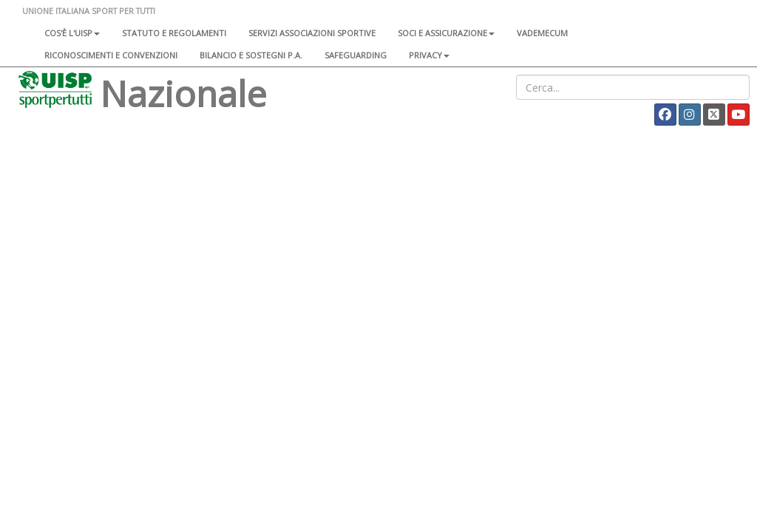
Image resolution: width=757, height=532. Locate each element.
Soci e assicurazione (446, 33)
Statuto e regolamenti (174, 33)
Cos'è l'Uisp (72, 33)
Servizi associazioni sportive (312, 33)
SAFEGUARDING (356, 55)
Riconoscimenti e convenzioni (111, 55)
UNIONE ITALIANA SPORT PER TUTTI (89, 11)
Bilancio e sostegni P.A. (251, 55)
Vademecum (542, 33)
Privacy (429, 55)
